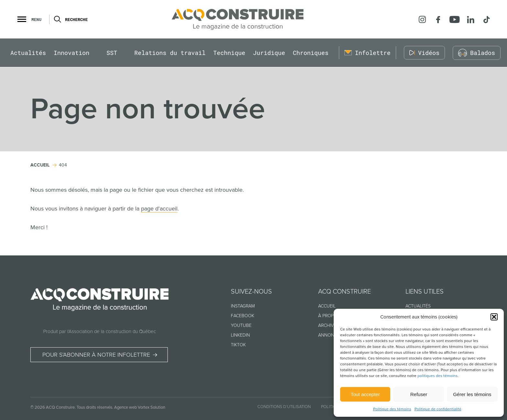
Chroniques (311, 53)
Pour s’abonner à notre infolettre (96, 355)
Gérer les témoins (472, 394)
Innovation (71, 53)
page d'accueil (159, 209)
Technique (229, 53)
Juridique (269, 53)
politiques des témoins (437, 376)
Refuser (419, 394)
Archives (329, 325)
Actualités (28, 53)
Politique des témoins (392, 409)
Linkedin (240, 335)
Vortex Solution (151, 407)
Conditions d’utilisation (284, 407)
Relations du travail (170, 53)
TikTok (238, 345)
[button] (494, 317)
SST (112, 53)
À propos (329, 316)
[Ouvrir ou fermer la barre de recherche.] (57, 19)
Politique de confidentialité (438, 409)
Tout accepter (365, 394)
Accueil (327, 306)
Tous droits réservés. (95, 407)
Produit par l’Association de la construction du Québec (100, 331)
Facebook (243, 316)
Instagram (243, 306)
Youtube (241, 325)
